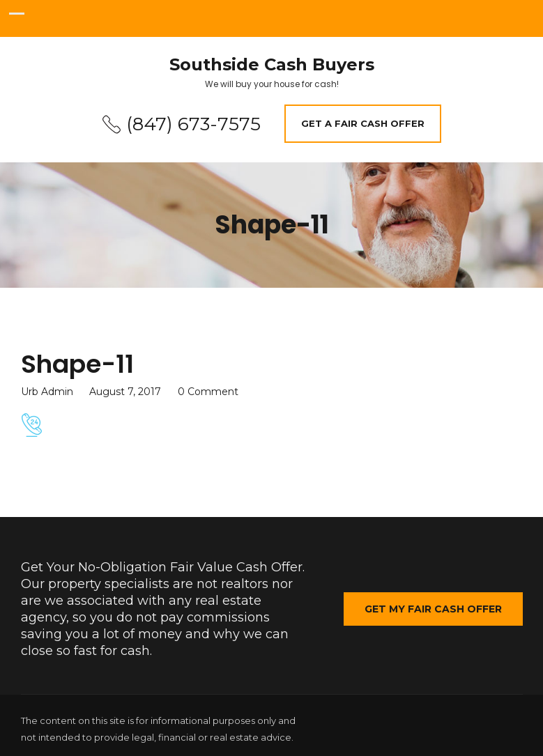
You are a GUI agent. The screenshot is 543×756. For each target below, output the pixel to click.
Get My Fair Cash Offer (433, 609)
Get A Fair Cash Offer (363, 123)
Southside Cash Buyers (272, 65)
